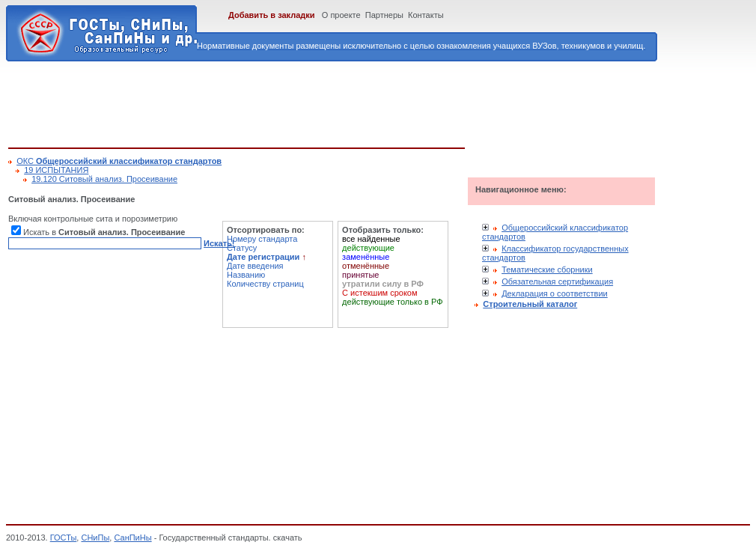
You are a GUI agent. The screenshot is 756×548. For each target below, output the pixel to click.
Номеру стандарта (262, 239)
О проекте (341, 15)
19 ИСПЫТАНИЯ (56, 170)
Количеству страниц (265, 284)
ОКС (119, 161)
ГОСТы (64, 538)
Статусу (242, 248)
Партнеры (384, 15)
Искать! (219, 243)
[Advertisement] (281, 102)
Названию (246, 275)
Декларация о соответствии (555, 293)
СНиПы (95, 538)
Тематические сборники (547, 270)
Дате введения (255, 266)
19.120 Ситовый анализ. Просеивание (104, 179)
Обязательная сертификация (557, 281)
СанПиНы (132, 538)
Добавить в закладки (272, 15)
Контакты (426, 15)
